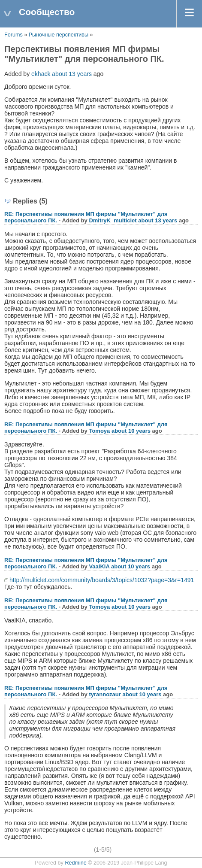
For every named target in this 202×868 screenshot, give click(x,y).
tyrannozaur (105, 694)
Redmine (75, 863)
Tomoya (99, 431)
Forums (14, 35)
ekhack (41, 74)
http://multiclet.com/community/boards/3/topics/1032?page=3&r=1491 (102, 580)
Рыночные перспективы (59, 35)
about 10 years (131, 431)
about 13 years (72, 74)
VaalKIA (99, 566)
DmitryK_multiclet (113, 220)
